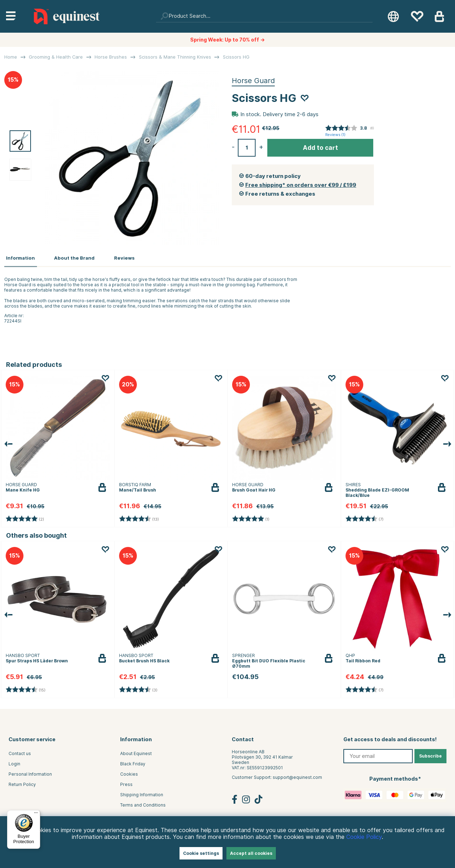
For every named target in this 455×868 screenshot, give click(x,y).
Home (11, 57)
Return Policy (22, 783)
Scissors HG (236, 57)
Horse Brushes (111, 57)
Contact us (20, 752)
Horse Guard (253, 81)
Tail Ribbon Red (363, 659)
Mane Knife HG (23, 488)
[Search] (264, 16)
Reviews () (335, 135)
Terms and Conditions (143, 804)
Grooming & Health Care (56, 57)
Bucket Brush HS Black (144, 659)
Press (126, 783)
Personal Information (30, 773)
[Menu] (36, 814)
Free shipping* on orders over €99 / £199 (301, 185)
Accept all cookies (251, 853)
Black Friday (133, 762)
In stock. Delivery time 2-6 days (279, 114)
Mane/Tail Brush (138, 488)
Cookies (129, 773)
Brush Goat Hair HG (254, 488)
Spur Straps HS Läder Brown (37, 659)
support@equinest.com (297, 776)
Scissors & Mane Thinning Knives (175, 57)
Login (14, 762)
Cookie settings (201, 853)
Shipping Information (142, 793)
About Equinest (136, 752)
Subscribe (430, 755)
